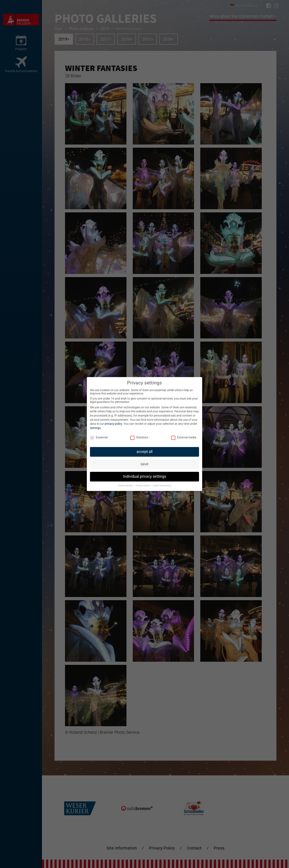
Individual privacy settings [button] (145, 476)
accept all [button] (144, 452)
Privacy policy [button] (143, 486)
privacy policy (113, 424)
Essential (99, 437)
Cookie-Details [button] (126, 486)
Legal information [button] (162, 486)
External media (184, 437)
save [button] (144, 464)
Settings (95, 428)
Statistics (139, 437)
